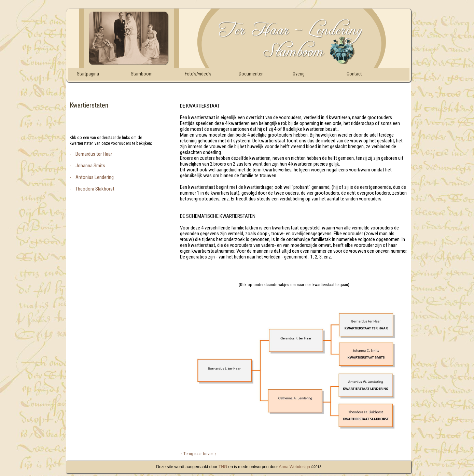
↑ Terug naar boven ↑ (198, 454)
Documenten (251, 74)
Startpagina (88, 74)
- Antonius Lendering (92, 177)
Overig (299, 74)
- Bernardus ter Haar (91, 154)
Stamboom (142, 74)
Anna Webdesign (295, 467)
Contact (354, 74)
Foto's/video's (198, 74)
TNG (222, 467)
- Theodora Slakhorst (92, 189)
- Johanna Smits (87, 166)
